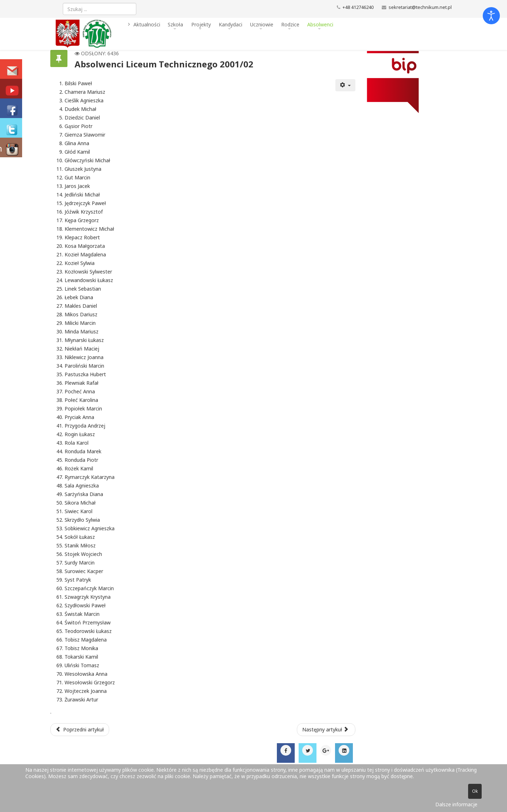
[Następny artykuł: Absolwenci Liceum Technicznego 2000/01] (326, 730)
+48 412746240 (358, 7)
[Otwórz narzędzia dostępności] (491, 16)
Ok (475, 791)
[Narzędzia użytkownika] (345, 85)
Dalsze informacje (456, 804)
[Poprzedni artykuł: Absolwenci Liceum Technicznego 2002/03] (80, 730)
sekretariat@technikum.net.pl (420, 7)
